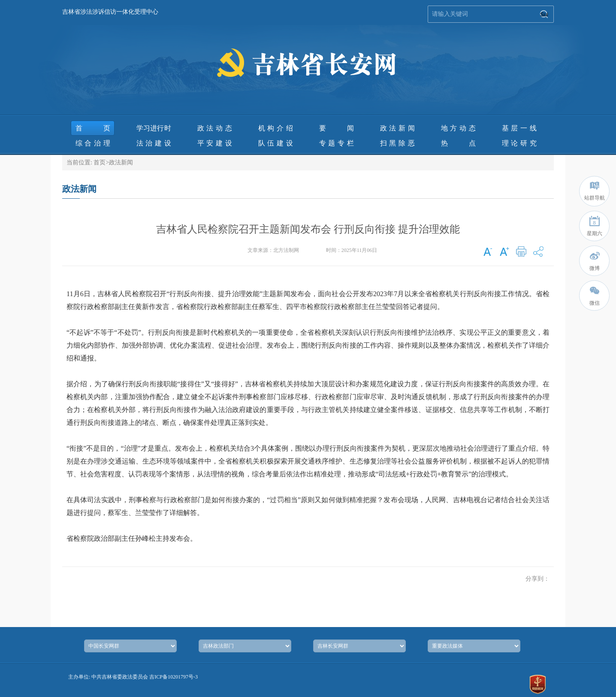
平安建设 (215, 143)
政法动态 (215, 128)
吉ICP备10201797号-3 (174, 677)
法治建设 (154, 143)
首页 (93, 128)
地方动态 (458, 128)
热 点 (458, 143)
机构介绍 (276, 128)
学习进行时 (154, 128)
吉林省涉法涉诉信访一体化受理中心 (110, 12)
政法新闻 (397, 128)
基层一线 (519, 128)
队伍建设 (276, 143)
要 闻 (337, 128)
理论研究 (519, 143)
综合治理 (93, 143)
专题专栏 (337, 143)
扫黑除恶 (397, 143)
